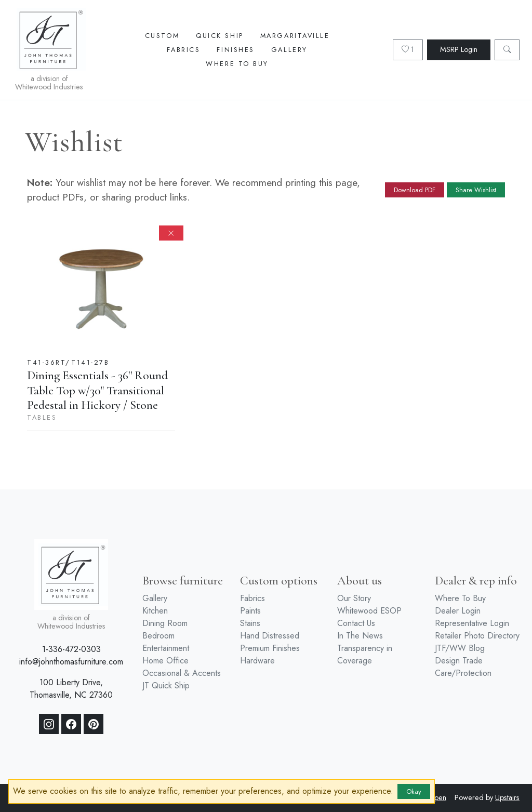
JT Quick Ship (166, 685)
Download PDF (415, 190)
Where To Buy (237, 64)
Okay (414, 791)
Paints (250, 611)
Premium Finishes (270, 648)
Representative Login (472, 623)
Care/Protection (463, 673)
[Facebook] (71, 724)
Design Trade (459, 661)
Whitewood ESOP (369, 611)
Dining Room (165, 623)
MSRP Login (459, 49)
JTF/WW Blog (460, 648)
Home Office (165, 661)
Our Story (354, 598)
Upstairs (507, 797)
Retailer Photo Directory (477, 636)
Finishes (235, 50)
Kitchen (155, 611)
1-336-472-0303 (71, 649)
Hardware (257, 661)
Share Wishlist (476, 190)
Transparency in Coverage (365, 654)
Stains (250, 623)
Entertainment (166, 648)
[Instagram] (49, 724)
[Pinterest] (94, 724)
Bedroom (158, 636)
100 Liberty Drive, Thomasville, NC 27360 (71, 689)
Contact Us (356, 623)
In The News (360, 636)
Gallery (289, 50)
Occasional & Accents (182, 673)
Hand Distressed (270, 636)
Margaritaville (295, 36)
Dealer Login (458, 611)
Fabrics (183, 50)
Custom (162, 36)
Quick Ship (220, 36)
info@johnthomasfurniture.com (71, 662)
